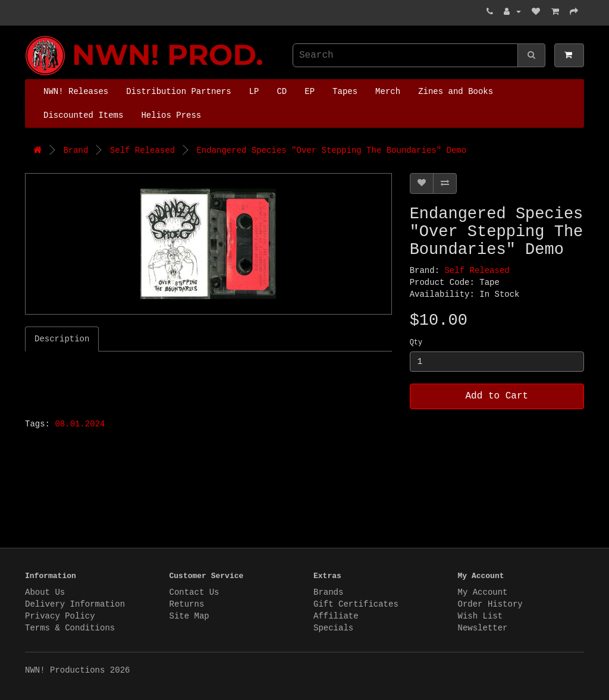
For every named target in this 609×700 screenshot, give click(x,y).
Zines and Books (456, 92)
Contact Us (194, 592)
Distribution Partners (178, 92)
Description (62, 339)
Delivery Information (75, 604)
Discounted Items (83, 115)
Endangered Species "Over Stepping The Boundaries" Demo (331, 150)
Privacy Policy (60, 616)
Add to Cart (497, 396)
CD (282, 92)
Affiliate (336, 616)
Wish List (481, 616)
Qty (416, 343)
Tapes (345, 92)
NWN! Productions (28, 36)
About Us (45, 592)
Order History (490, 604)
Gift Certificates (356, 604)
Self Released (142, 150)
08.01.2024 (80, 424)
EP (310, 92)
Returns (187, 604)
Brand (76, 150)
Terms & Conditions (70, 628)
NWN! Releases (76, 92)
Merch (388, 92)
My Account (483, 592)
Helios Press (171, 115)
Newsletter (483, 628)
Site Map (189, 616)
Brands (328, 592)
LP (254, 92)
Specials (333, 628)
